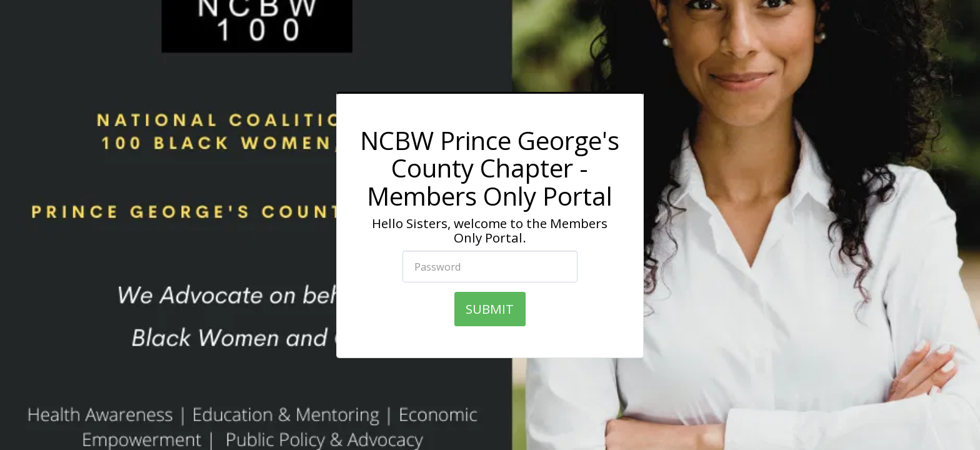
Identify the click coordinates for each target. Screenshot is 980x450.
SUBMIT (490, 309)
